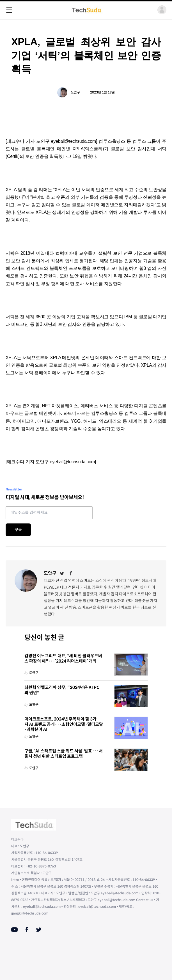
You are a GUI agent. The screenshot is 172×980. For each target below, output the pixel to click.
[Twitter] (62, 573)
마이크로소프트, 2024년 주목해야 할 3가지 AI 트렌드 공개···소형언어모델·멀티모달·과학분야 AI (64, 724)
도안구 (75, 92)
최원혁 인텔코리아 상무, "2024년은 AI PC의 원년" (62, 690)
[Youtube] (14, 930)
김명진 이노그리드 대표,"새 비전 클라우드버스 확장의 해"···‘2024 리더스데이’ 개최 (63, 659)
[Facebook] (71, 573)
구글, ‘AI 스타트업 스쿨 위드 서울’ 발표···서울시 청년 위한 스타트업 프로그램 (64, 754)
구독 (18, 530)
